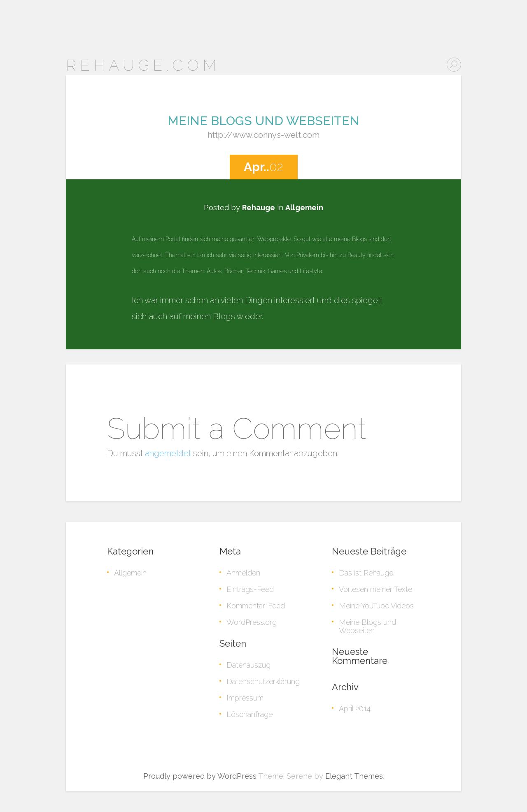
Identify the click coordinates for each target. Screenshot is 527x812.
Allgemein (304, 208)
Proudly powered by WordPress (200, 776)
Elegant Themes (354, 776)
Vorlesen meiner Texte (375, 589)
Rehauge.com (143, 65)
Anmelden (243, 573)
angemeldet (168, 453)
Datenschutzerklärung (263, 681)
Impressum (245, 698)
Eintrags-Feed (250, 589)
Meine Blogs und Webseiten (263, 121)
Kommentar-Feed (256, 606)
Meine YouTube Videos (376, 606)
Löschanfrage (250, 714)
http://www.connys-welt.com (263, 135)
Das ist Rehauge (366, 573)
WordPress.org (252, 622)
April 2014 (355, 709)
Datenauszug (248, 665)
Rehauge (259, 208)
